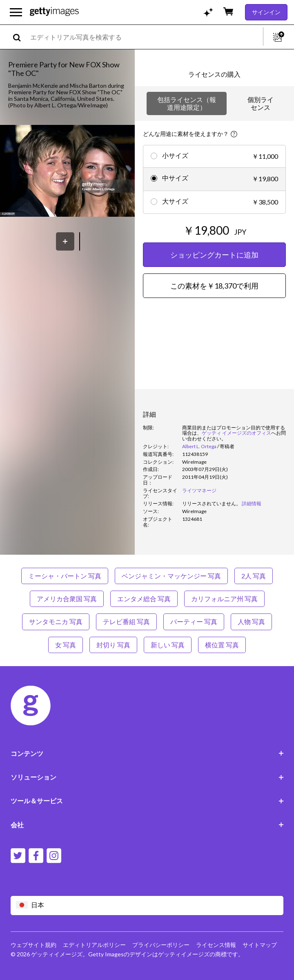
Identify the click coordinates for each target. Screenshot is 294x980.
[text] (145, 37)
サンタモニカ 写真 (56, 621)
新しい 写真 (168, 645)
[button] (67, 172)
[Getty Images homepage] (54, 12)
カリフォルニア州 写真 (224, 599)
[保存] (65, 241)
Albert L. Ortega (199, 446)
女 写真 (66, 645)
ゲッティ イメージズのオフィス (236, 433)
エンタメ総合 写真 (144, 599)
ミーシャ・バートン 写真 (65, 576)
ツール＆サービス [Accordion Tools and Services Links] (147, 801)
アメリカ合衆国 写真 (67, 599)
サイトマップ (260, 945)
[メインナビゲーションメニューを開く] (16, 12)
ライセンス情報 (216, 945)
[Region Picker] (147, 906)
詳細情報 (252, 503)
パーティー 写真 (194, 621)
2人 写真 (254, 576)
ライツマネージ (199, 490)
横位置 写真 (222, 645)
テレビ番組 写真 (126, 621)
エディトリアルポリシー (94, 945)
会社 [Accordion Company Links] (147, 825)
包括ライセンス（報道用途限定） (187, 103)
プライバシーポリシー (161, 945)
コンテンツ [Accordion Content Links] (147, 753)
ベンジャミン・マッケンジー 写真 (171, 576)
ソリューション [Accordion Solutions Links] (147, 777)
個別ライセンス (261, 103)
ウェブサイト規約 (33, 945)
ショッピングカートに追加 (214, 255)
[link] (212, 503)
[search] (20, 37)
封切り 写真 (113, 645)
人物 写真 (251, 621)
